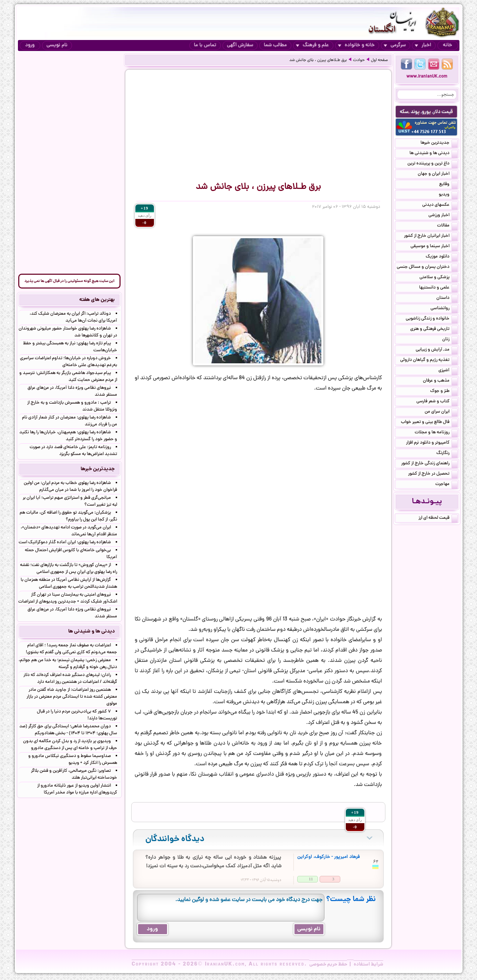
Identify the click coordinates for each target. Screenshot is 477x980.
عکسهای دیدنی (440, 205)
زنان (450, 340)
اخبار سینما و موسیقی (434, 247)
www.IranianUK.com (427, 77)
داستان (447, 299)
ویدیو (448, 195)
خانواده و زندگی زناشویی (432, 319)
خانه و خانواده (356, 45)
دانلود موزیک (442, 257)
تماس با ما (205, 45)
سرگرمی (395, 45)
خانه (448, 45)
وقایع (448, 185)
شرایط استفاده (369, 964)
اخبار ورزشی (443, 216)
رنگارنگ (447, 454)
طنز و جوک (444, 392)
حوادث (359, 60)
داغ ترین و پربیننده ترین (433, 164)
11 (311, 879)
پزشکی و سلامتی (439, 278)
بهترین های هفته (97, 300)
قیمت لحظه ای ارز (438, 518)
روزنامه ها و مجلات (436, 433)
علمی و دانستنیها (438, 288)
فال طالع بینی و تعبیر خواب (429, 423)
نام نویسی (57, 45)
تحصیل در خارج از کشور (433, 474)
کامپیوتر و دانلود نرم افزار (432, 443)
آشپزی (448, 371)
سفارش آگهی (240, 45)
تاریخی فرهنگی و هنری (434, 330)
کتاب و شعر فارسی (437, 402)
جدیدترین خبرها (439, 143)
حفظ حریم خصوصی (328, 964)
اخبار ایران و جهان (438, 174)
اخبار (423, 45)
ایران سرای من (441, 412)
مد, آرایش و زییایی (437, 350)
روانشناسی (444, 309)
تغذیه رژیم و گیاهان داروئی (429, 361)
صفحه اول (379, 60)
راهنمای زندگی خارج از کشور (429, 464)
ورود (30, 45)
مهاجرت (447, 485)
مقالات (447, 226)
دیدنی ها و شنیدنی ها (434, 154)
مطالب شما (275, 45)
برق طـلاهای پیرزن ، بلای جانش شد (318, 60)
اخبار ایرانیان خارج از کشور (431, 236)
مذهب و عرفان (440, 381)
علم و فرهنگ (312, 45)
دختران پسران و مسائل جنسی (427, 267)
